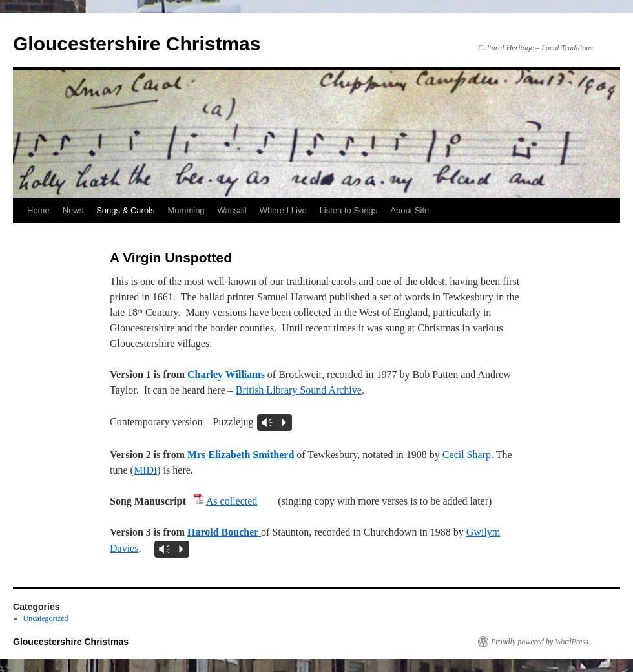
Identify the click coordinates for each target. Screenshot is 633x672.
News (73, 210)
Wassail (232, 210)
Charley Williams (226, 374)
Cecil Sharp (467, 455)
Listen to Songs (349, 210)
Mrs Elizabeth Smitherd (241, 455)
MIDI (145, 470)
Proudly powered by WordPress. (541, 642)
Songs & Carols (125, 210)
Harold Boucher (224, 532)
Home (38, 210)
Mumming (186, 210)
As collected (232, 501)
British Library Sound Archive (299, 390)
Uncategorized (46, 618)
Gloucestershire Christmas (137, 44)
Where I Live (283, 210)
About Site (410, 210)
